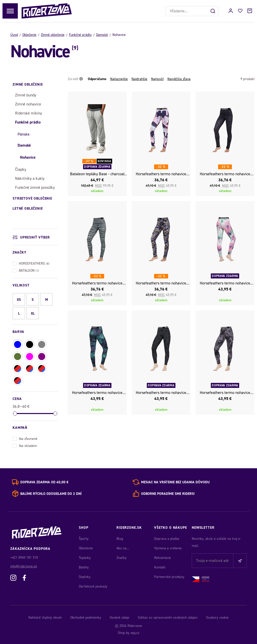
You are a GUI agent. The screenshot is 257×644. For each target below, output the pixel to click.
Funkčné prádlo (80, 35)
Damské (102, 35)
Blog (120, 539)
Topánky (85, 558)
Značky (122, 558)
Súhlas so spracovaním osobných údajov (168, 618)
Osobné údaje (119, 618)
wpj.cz (135, 633)
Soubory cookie (217, 618)
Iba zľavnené (25, 438)
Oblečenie (29, 35)
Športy (84, 539)
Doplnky (85, 577)
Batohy (84, 567)
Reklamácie (163, 558)
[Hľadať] (213, 11)
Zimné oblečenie (53, 35)
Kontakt (160, 567)
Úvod (14, 35)
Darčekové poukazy (93, 586)
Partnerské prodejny (169, 577)
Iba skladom (25, 445)
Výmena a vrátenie (168, 548)
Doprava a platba (167, 539)
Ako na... (123, 548)
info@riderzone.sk (24, 566)
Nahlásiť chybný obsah (45, 618)
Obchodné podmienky (86, 618)
